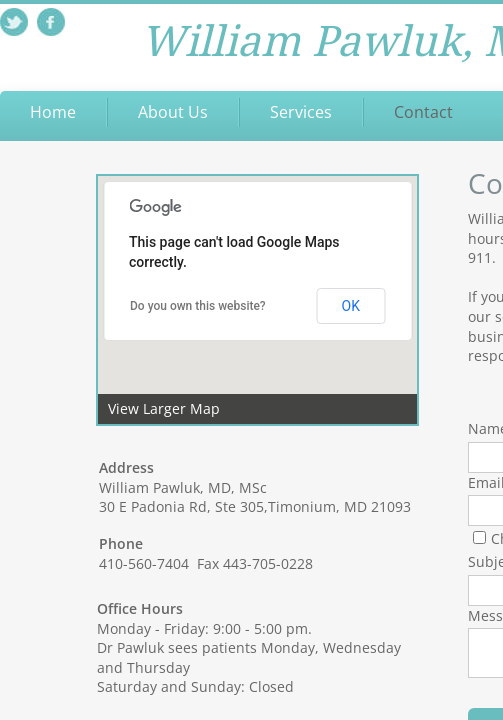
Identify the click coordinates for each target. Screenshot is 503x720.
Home (53, 112)
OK (351, 306)
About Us (173, 112)
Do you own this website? (198, 306)
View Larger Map (164, 408)
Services (301, 112)
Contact (423, 112)
